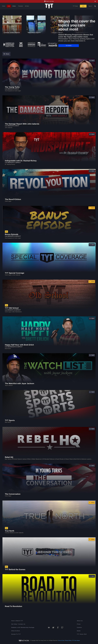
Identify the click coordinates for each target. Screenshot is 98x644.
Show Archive (16, 631)
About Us (80, 621)
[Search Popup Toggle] (95, 6)
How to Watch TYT (17, 621)
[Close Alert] (95, 1)
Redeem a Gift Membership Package (23, 627)
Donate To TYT (16, 634)
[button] (69, 46)
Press (79, 624)
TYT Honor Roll (82, 634)
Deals (79, 631)
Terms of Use (61, 640)
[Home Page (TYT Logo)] (49, 6)
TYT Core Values (76, 640)
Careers (79, 627)
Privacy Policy (68, 640)
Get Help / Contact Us (18, 624)
